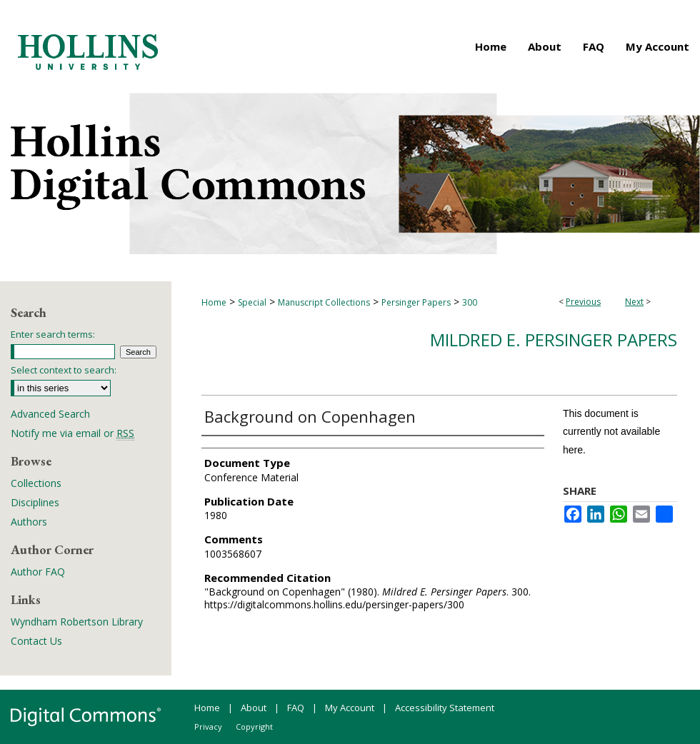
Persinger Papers (416, 302)
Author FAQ (38, 572)
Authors (29, 522)
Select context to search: (64, 370)
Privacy (208, 727)
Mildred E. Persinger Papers (554, 340)
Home (214, 302)
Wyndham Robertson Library (77, 622)
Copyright (254, 727)
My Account (350, 708)
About (254, 708)
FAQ (296, 708)
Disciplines (35, 502)
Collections (36, 483)
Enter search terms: (53, 334)
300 (470, 302)
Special (252, 302)
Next (634, 302)
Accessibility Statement (445, 708)
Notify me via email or (72, 433)
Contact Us (36, 641)
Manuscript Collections (324, 302)
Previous (583, 302)
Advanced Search (50, 414)
